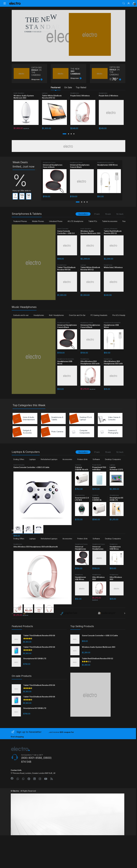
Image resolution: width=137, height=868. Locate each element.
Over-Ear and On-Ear (77, 315)
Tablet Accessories (110, 221)
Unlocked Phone (56, 221)
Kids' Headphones (56, 315)
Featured (56, 87)
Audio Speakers (19, 93)
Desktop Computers (113, 459)
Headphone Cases (49, 162)
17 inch (97, 214)
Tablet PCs (93, 221)
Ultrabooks (114, 229)
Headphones (75, 93)
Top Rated (81, 87)
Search (124, 3)
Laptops (45, 93)
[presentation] (125, 646)
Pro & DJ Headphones (121, 315)
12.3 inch (120, 214)
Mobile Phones (38, 221)
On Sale (68, 87)
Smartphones (62, 265)
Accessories (67, 459)
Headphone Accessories (106, 162)
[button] (64, 134)
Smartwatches (80, 495)
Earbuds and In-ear (21, 315)
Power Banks (97, 465)
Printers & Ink (82, 459)
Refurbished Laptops (49, 459)
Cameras (78, 465)
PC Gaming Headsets (99, 315)
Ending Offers (19, 459)
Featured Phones (20, 221)
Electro (16, 824)
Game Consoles (63, 229)
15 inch (108, 214)
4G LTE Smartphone (75, 221)
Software (96, 459)
